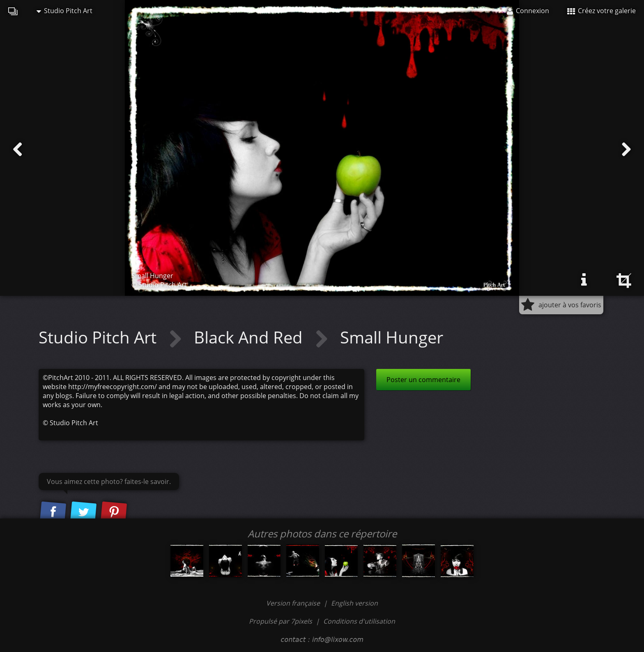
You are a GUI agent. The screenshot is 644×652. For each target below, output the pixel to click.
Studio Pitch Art (64, 11)
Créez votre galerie (601, 11)
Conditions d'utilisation (359, 621)
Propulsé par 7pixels (281, 621)
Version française (294, 603)
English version (354, 603)
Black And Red (250, 337)
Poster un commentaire (423, 380)
